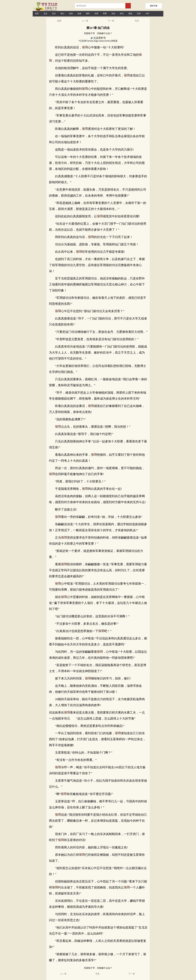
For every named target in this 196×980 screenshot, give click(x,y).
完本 (139, 14)
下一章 (111, 21)
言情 (96, 14)
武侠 (71, 14)
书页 (137, 21)
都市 (88, 14)
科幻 (122, 14)
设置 (59, 21)
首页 (37, 14)
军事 (105, 14)
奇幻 (62, 14)
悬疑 (130, 14)
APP (147, 14)
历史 (113, 14)
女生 (45, 14)
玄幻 (54, 14)
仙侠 (79, 14)
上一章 (85, 21)
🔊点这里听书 (98, 38)
